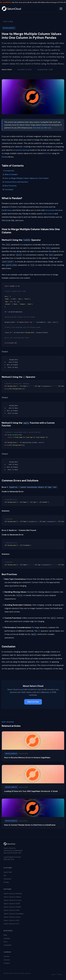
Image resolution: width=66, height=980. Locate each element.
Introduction (9, 171)
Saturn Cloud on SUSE (12, 904)
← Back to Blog (7, 21)
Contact (7, 963)
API (5, 876)
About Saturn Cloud (33, 686)
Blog (5, 935)
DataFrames (7, 210)
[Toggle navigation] (61, 9)
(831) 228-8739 (9, 859)
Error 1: (30, 487)
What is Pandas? (11, 174)
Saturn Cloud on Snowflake (14, 914)
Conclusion (9, 190)
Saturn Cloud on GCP (11, 920)
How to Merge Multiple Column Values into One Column (27, 178)
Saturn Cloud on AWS (12, 910)
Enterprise (7, 879)
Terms (53, 974)
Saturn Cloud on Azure (12, 917)
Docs (6, 942)
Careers (7, 956)
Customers (8, 945)
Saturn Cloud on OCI (11, 924)
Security (7, 960)
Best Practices (10, 186)
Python (48, 153)
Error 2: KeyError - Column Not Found (19, 530)
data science (49, 214)
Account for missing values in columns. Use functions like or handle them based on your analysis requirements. (34, 595)
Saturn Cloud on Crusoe (13, 900)
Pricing (6, 882)
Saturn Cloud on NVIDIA (12, 907)
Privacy (60, 974)
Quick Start (8, 872)
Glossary (7, 938)
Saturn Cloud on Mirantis (13, 894)
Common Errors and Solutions (16, 182)
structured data (52, 210)
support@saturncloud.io (12, 857)
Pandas (5, 157)
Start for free (33, 702)
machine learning (22, 150)
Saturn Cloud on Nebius (12, 897)
